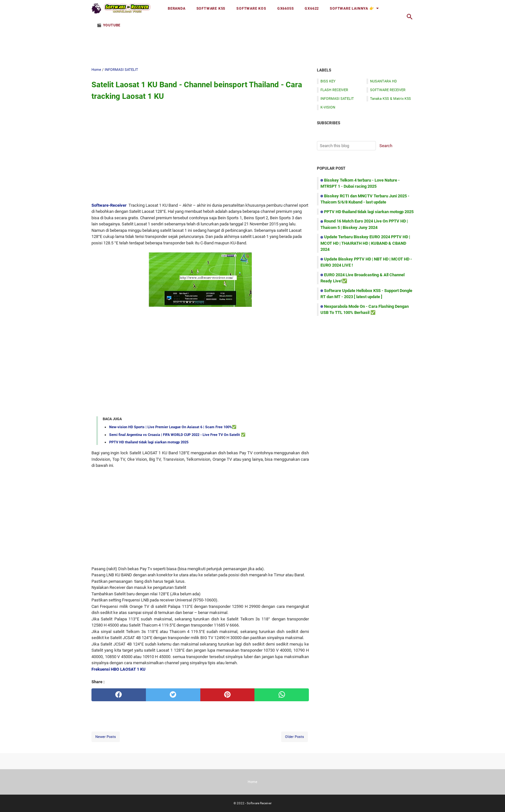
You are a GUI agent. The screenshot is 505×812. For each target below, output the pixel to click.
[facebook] (119, 695)
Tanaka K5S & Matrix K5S (391, 99)
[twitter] (173, 695)
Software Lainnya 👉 (352, 8)
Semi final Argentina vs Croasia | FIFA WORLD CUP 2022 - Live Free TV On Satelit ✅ (177, 435)
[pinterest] (228, 695)
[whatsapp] (282, 695)
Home (252, 782)
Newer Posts (106, 737)
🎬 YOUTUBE (109, 25)
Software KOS (251, 8)
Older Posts (295, 737)
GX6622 (312, 8)
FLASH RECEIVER (334, 90)
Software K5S (211, 8)
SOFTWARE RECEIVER (388, 90)
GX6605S (286, 8)
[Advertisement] (252, 41)
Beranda (177, 8)
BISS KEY (328, 81)
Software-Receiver (109, 205)
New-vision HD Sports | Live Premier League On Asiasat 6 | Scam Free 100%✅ (173, 427)
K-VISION (328, 107)
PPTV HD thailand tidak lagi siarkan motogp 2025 (149, 442)
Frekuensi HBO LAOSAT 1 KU (119, 669)
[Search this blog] (410, 17)
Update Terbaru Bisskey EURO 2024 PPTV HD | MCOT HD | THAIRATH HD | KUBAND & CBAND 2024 (365, 243)
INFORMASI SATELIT (337, 99)
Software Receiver (259, 803)
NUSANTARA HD (383, 81)
